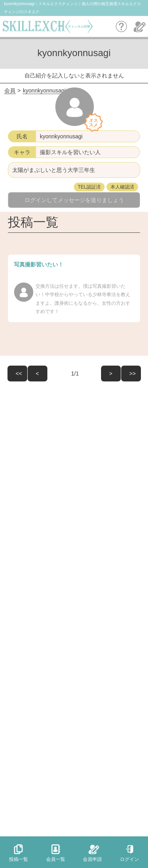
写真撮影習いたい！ (39, 264)
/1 (63, 374)
